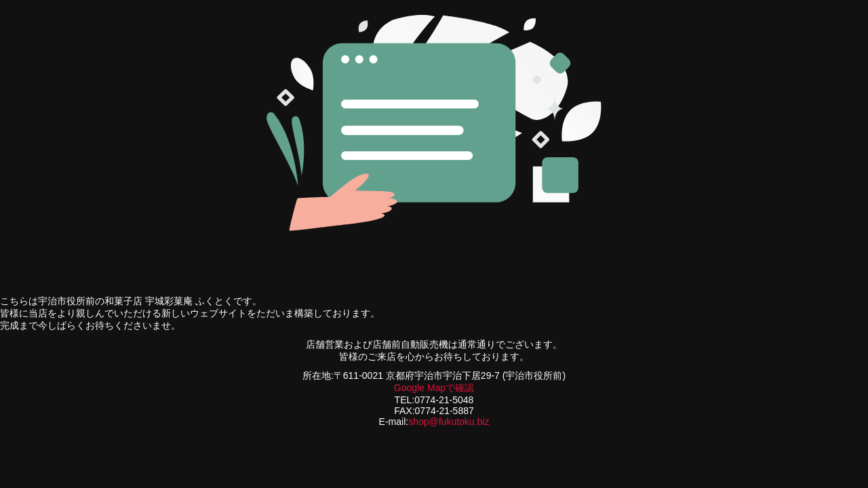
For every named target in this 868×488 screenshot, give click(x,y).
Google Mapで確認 (434, 388)
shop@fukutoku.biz (449, 422)
